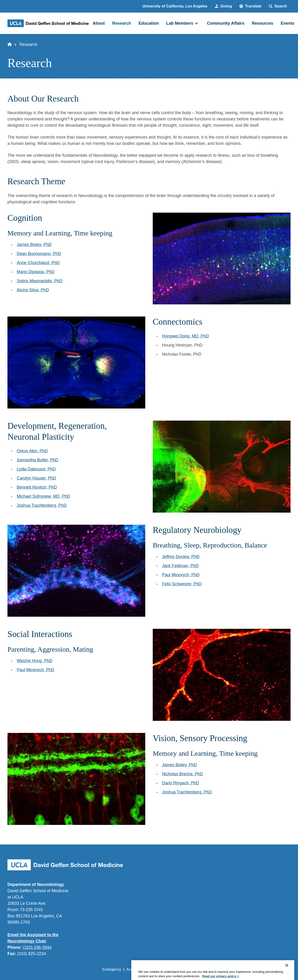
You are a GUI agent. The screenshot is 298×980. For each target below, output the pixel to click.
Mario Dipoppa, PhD (36, 272)
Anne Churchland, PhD (38, 263)
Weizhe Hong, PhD (35, 661)
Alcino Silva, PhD (33, 290)
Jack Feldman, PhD (180, 566)
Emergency (112, 969)
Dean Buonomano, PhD (39, 254)
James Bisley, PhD (34, 245)
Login (246, 969)
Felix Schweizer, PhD (182, 584)
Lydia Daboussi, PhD (36, 469)
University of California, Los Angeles (175, 6)
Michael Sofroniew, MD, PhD (43, 496)
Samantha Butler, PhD (37, 460)
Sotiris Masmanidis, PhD (40, 281)
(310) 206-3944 (37, 947)
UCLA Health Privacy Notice (214, 969)
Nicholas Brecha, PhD (183, 774)
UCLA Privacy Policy (169, 969)
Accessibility (136, 969)
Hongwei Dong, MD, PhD (185, 336)
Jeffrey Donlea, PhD (181, 557)
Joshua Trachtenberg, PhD (42, 505)
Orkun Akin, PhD (32, 451)
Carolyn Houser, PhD (36, 478)
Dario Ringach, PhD (181, 783)
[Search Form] (278, 6)
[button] (250, 6)
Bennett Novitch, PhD (37, 487)
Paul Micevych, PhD (181, 575)
